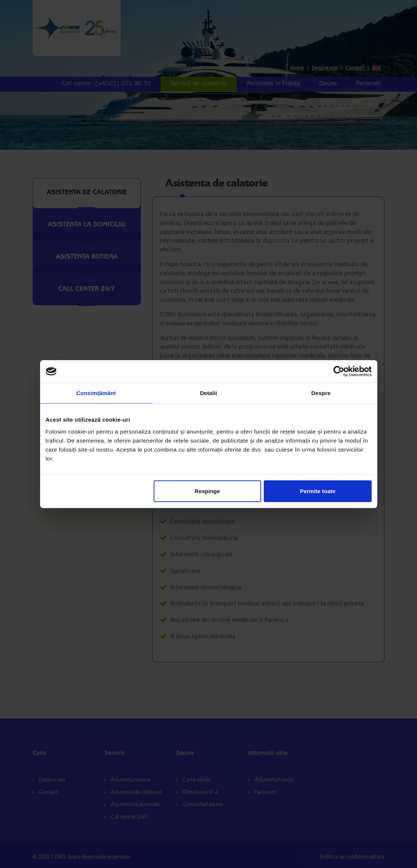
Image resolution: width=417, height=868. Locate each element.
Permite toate (318, 491)
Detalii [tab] (209, 393)
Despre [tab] (321, 393)
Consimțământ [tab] (96, 393)
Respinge (208, 491)
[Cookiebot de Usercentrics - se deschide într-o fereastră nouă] (339, 371)
